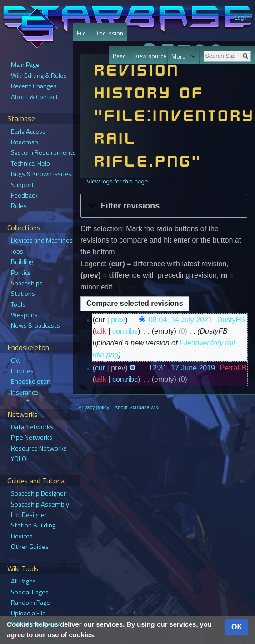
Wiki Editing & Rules (39, 76)
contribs (125, 331)
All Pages (23, 581)
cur (100, 368)
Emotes (22, 371)
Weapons (24, 315)
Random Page (30, 603)
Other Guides (30, 547)
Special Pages (30, 592)
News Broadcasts (35, 325)
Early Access (28, 132)
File (81, 33)
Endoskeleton (31, 381)
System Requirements (43, 152)
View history (170, 56)
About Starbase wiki (137, 407)
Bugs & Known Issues (41, 174)
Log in (242, 18)
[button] (164, 206)
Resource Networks (39, 448)
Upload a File (28, 613)
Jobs (17, 251)
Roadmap (25, 142)
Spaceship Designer (38, 493)
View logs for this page (117, 181)
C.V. (15, 360)
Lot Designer (29, 515)
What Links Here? (36, 624)
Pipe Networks (32, 437)
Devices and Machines (42, 240)
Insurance (25, 392)
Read (113, 56)
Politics (21, 273)
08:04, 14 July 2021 (180, 320)
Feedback (24, 195)
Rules (19, 206)
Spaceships (27, 283)
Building (22, 262)
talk (101, 331)
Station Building (33, 525)
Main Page (25, 65)
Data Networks (32, 427)
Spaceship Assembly (40, 504)
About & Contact (35, 97)
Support (22, 185)
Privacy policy (94, 407)
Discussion (109, 33)
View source (144, 56)
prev (118, 320)
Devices (22, 536)
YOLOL (20, 459)
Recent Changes (34, 86)
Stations (23, 294)
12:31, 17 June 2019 (182, 368)
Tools (18, 304)
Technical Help (30, 163)
